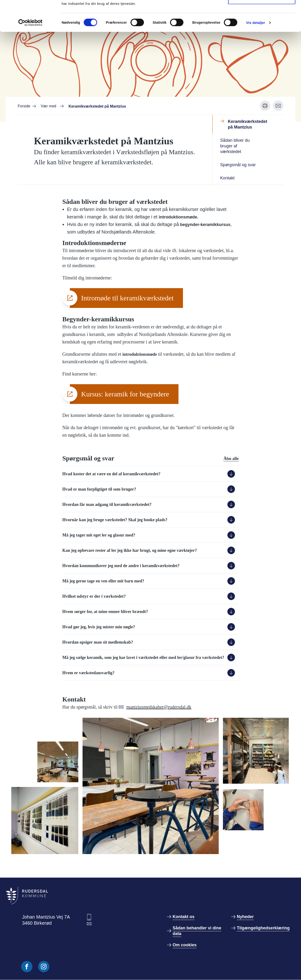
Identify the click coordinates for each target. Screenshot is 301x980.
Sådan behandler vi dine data (197, 931)
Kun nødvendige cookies (262, 28)
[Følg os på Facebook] (27, 967)
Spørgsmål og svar (238, 165)
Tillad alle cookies (262, 12)
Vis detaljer (255, 53)
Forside (24, 106)
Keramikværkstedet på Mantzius (248, 124)
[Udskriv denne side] (265, 106)
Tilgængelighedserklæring (263, 928)
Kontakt (227, 178)
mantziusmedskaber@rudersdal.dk (159, 707)
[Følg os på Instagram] (44, 967)
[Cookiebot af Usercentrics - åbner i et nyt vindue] (30, 53)
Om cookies (185, 945)
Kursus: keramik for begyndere (125, 394)
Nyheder (245, 917)
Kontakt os (184, 917)
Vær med (48, 106)
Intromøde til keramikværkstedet (127, 298)
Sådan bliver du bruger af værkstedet (235, 146)
